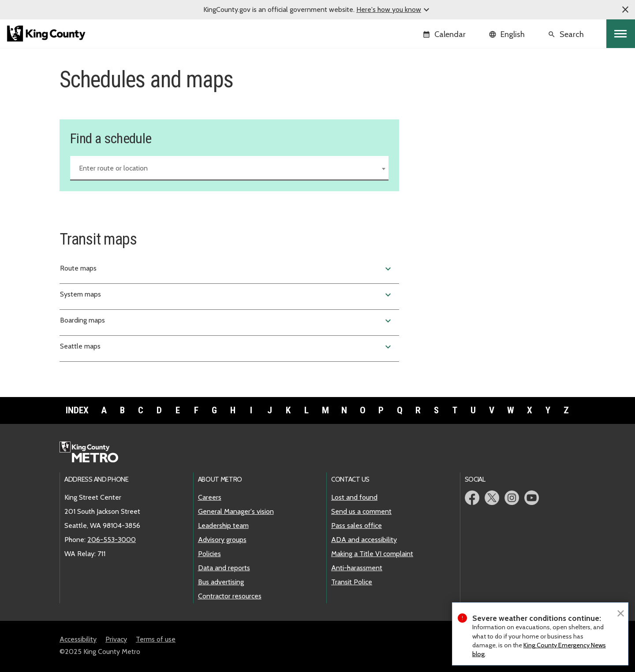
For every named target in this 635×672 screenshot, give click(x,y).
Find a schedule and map (458, 91)
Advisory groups (222, 540)
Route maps (227, 269)
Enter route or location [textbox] (113, 168)
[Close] (620, 613)
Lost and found (354, 497)
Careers (210, 497)
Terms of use (156, 639)
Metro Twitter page (492, 498)
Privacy (116, 639)
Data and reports (224, 568)
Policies (209, 554)
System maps (227, 295)
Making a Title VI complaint (372, 554)
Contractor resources (230, 596)
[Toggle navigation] (621, 34)
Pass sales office (357, 525)
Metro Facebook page (472, 498)
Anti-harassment (357, 568)
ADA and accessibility (364, 540)
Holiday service (441, 120)
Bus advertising (221, 582)
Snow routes (437, 134)
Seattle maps (227, 347)
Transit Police (352, 582)
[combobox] (229, 168)
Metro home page (94, 453)
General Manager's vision (236, 511)
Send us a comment (361, 511)
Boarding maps (227, 321)
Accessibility (78, 639)
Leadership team (223, 525)
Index (77, 410)
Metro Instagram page (512, 498)
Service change (440, 106)
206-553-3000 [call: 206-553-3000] (112, 540)
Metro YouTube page (532, 498)
